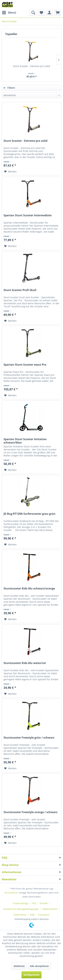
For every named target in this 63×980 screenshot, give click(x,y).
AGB (32, 915)
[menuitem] (9, 13)
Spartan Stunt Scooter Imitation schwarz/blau (25, 441)
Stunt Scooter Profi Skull (20, 290)
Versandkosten (12, 893)
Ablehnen (19, 966)
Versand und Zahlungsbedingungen (21, 909)
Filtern (9, 88)
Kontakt (44, 903)
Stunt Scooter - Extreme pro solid (32, 66)
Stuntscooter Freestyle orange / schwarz (30, 812)
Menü (9, 12)
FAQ (34, 903)
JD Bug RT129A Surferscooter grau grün (29, 514)
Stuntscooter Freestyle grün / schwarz (29, 738)
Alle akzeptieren (39, 966)
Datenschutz (20, 915)
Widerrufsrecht (50, 909)
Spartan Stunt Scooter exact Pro (25, 365)
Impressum (44, 915)
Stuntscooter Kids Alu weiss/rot (25, 663)
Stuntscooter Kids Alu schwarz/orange (29, 589)
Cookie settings (20, 903)
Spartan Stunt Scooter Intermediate (28, 215)
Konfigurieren (32, 975)
